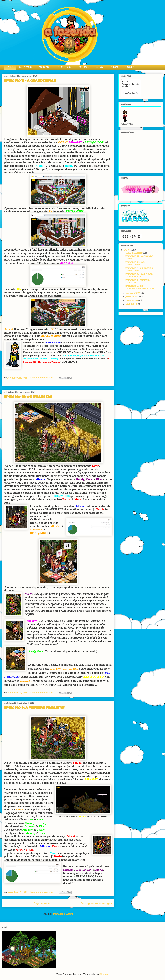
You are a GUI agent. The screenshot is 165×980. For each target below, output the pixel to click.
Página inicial (42, 903)
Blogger (104, 974)
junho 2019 (132, 297)
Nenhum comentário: (42, 378)
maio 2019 (132, 300)
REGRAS (115, 67)
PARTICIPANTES (45, 67)
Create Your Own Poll (131, 93)
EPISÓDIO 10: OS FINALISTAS (28, 397)
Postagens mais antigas (96, 903)
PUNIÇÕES (130, 67)
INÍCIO (10, 67)
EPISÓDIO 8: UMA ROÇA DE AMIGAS (139, 275)
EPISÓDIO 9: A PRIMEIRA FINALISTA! (34, 708)
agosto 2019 (133, 293)
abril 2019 (132, 304)
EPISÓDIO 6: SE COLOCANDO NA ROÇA (140, 287)
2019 (127, 250)
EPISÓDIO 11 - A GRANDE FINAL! (30, 81)
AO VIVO (100, 67)
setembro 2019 (135, 253)
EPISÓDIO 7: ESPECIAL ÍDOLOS (138, 281)
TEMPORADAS (84, 67)
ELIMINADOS (65, 67)
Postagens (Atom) (63, 914)
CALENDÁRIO (25, 67)
